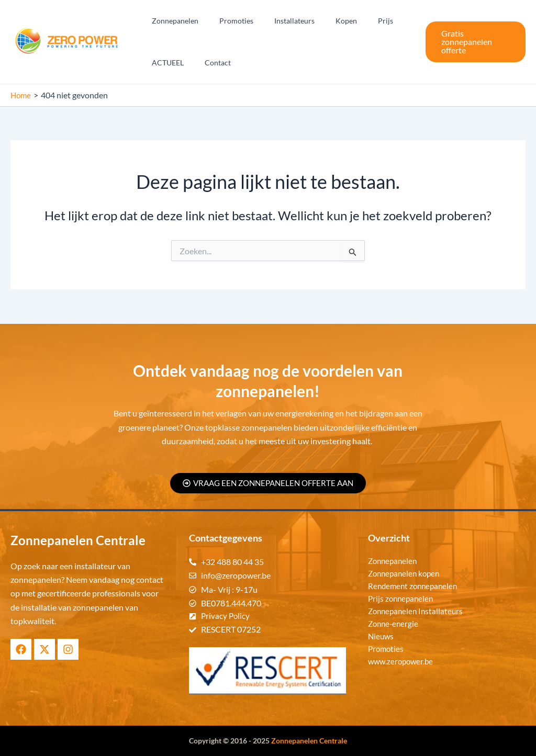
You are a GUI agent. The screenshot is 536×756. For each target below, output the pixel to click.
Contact (208, 63)
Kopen (324, 21)
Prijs (357, 21)
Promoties (227, 21)
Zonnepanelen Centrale (309, 741)
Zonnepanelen (172, 21)
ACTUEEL (165, 63)
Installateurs (279, 21)
